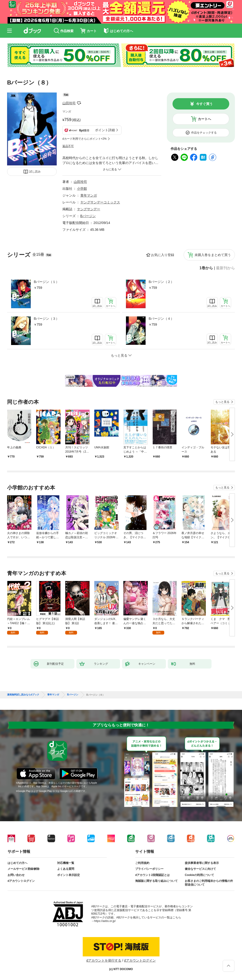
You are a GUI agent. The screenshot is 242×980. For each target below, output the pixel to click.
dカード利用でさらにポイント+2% (84, 139)
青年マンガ (89, 195)
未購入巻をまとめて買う (213, 255)
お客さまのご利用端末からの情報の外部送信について (209, 883)
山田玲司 (69, 103)
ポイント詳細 (105, 130)
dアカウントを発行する (104, 960)
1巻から (206, 268)
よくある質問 (66, 869)
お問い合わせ (16, 875)
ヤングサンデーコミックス (100, 202)
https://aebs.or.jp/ (105, 921)
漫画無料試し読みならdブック (23, 695)
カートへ (204, 119)
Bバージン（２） (161, 282)
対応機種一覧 (66, 863)
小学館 (82, 189)
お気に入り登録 (163, 255)
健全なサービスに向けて (200, 869)
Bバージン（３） (46, 319)
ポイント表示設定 (69, 875)
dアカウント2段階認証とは (152, 875)
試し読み (35, 172)
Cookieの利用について (199, 875)
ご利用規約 (142, 863)
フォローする (79, 103)
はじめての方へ (17, 863)
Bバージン (88, 216)
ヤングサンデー (89, 209)
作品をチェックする (204, 133)
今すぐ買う (204, 104)
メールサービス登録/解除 (24, 869)
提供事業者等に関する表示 (202, 863)
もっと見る (222, 402)
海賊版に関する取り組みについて (156, 881)
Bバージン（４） (161, 319)
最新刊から (225, 268)
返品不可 (68, 146)
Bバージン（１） (46, 282)
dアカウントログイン (21, 881)
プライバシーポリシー (149, 869)
